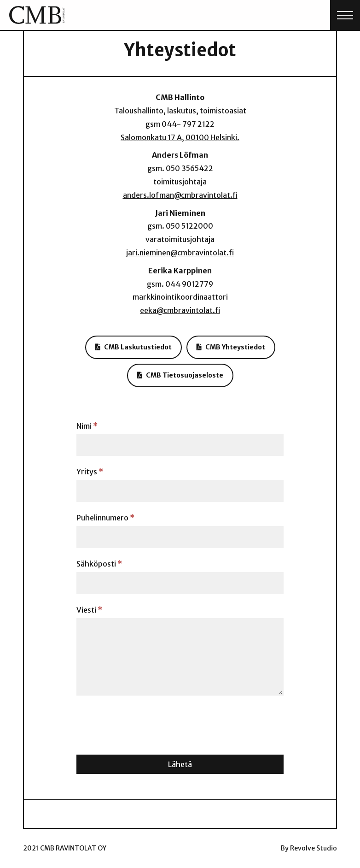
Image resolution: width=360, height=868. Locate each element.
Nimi (87, 426)
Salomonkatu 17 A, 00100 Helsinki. (180, 137)
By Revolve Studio (309, 848)
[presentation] (146, 723)
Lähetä (180, 764)
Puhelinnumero (105, 518)
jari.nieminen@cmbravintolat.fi (180, 253)
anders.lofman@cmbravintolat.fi (180, 195)
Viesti (89, 610)
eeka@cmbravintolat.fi (180, 310)
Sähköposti (99, 564)
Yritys (90, 472)
